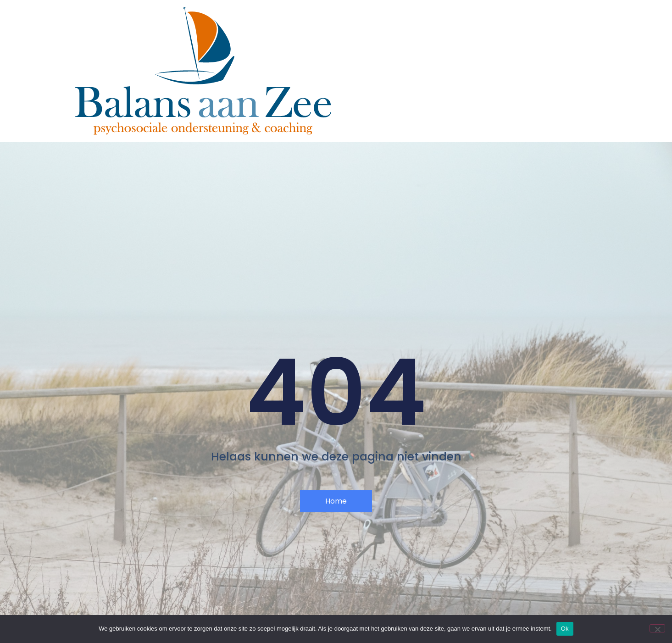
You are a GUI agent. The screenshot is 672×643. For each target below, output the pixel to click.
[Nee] (657, 628)
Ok (565, 629)
